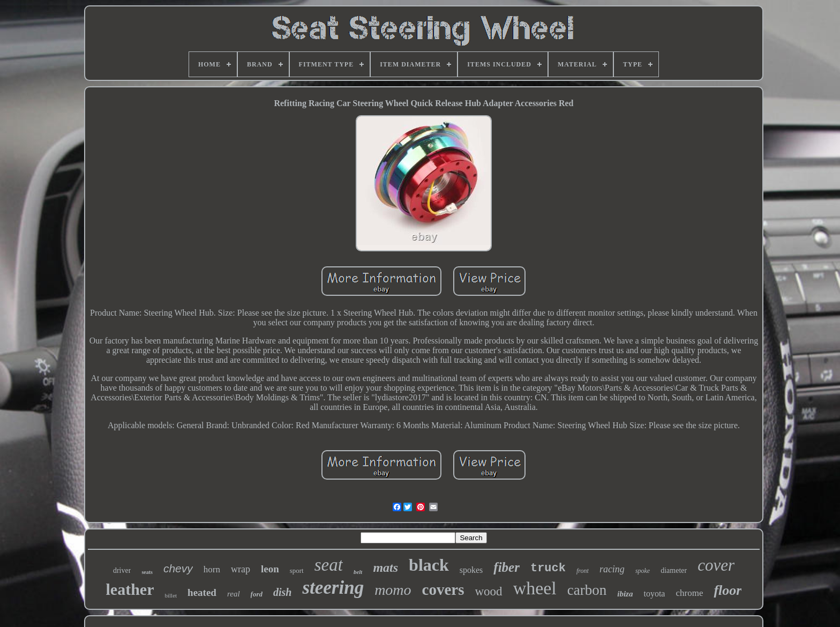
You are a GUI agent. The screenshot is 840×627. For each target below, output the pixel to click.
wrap (241, 569)
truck (548, 568)
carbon (587, 590)
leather (130, 589)
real (234, 594)
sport (297, 570)
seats (147, 572)
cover (716, 565)
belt (358, 572)
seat (329, 565)
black (429, 565)
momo (393, 590)
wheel (535, 588)
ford (257, 594)
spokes (471, 570)
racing (612, 569)
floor (727, 590)
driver (122, 570)
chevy (178, 568)
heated (202, 592)
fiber (507, 567)
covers (443, 589)
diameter (674, 570)
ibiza (625, 594)
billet (171, 595)
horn (212, 569)
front (583, 571)
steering (333, 588)
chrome (689, 593)
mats (385, 568)
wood (489, 591)
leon (270, 569)
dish (282, 592)
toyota (654, 594)
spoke (643, 571)
